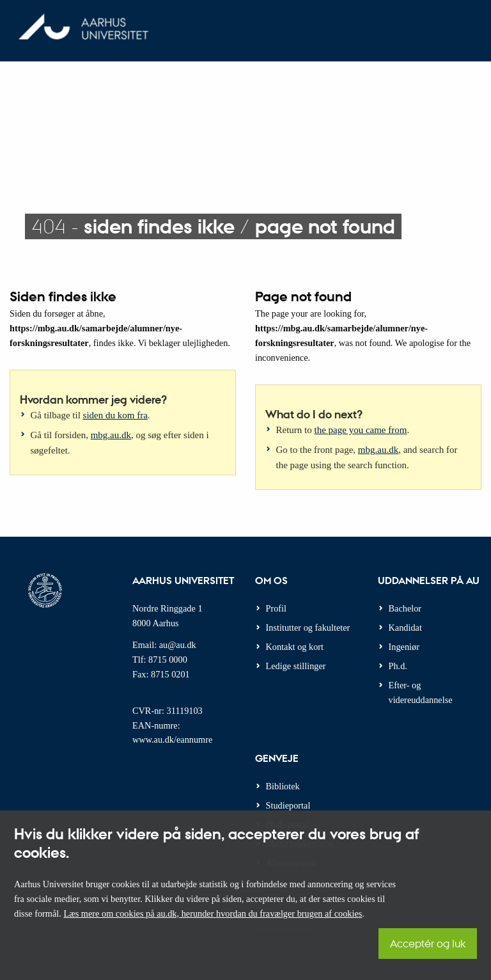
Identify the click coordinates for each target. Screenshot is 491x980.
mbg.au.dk (111, 435)
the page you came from (361, 430)
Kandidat (405, 628)
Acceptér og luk (428, 943)
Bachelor (405, 608)
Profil (277, 608)
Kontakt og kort (295, 647)
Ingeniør (404, 647)
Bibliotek (283, 786)
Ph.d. (398, 666)
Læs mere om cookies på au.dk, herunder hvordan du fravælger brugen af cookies (213, 913)
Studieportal (288, 805)
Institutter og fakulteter (308, 628)
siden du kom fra (115, 415)
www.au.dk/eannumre (172, 739)
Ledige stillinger (296, 666)
